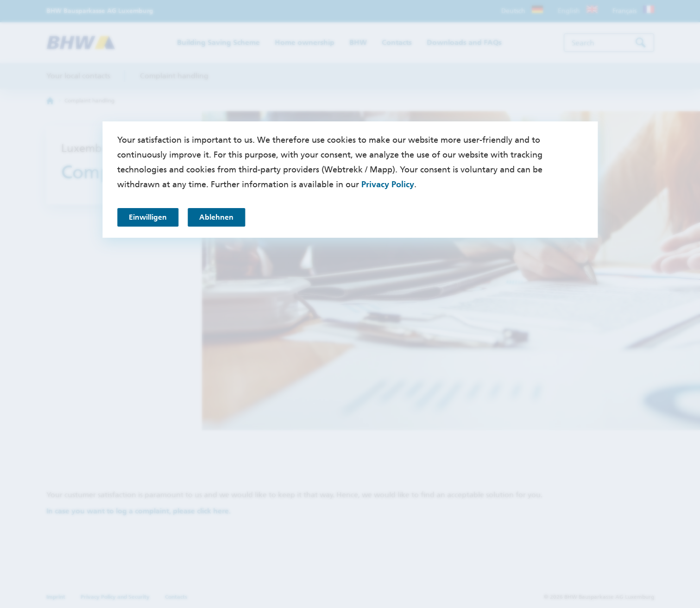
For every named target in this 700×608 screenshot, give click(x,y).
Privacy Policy (388, 184)
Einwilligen (148, 217)
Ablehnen (216, 217)
